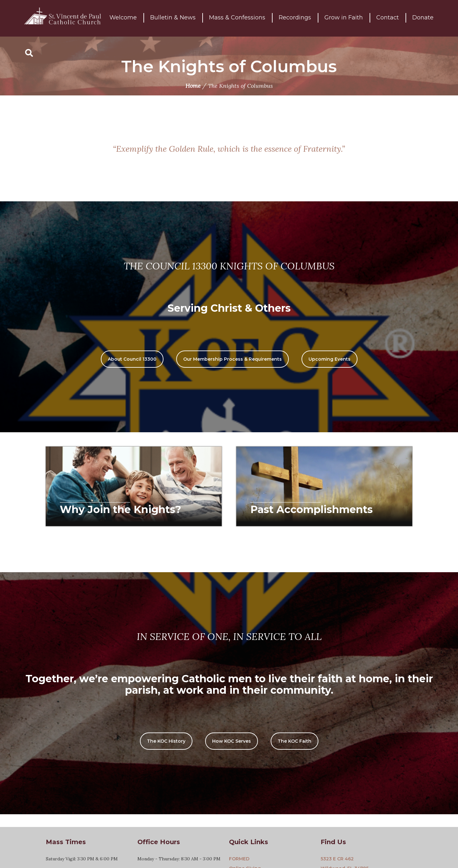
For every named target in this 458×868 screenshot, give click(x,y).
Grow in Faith (344, 18)
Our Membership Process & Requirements (232, 359)
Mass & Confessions (237, 18)
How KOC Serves (232, 741)
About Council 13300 (132, 359)
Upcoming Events (330, 359)
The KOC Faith (295, 741)
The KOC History (166, 741)
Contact (388, 18)
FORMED (239, 859)
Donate (423, 18)
